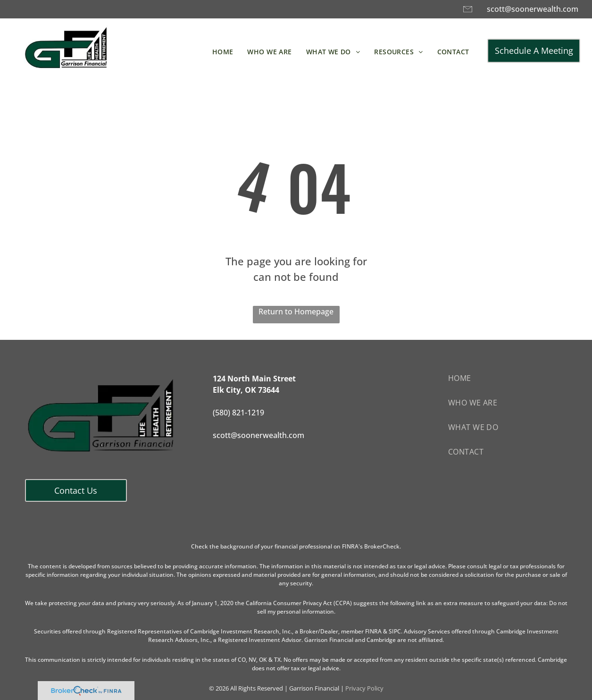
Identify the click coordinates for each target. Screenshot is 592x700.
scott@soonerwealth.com (533, 9)
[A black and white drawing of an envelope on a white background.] (468, 13)
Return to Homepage (296, 312)
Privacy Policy (364, 688)
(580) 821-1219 (238, 413)
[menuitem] (223, 52)
